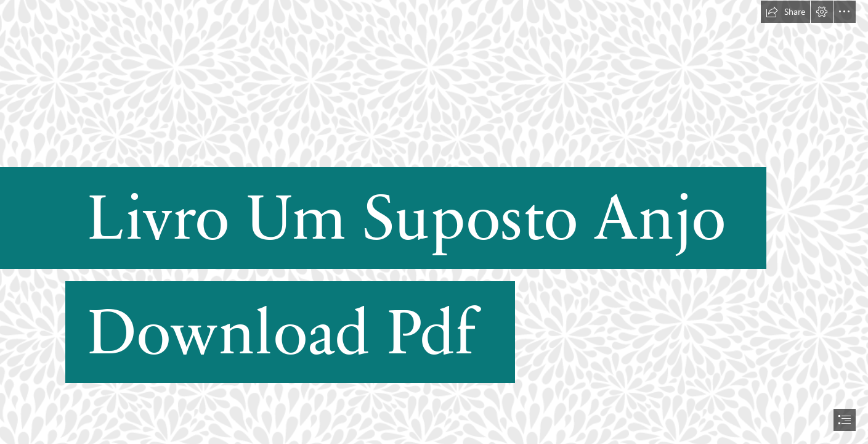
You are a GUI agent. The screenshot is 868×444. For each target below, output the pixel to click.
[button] (785, 12)
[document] (434, 222)
